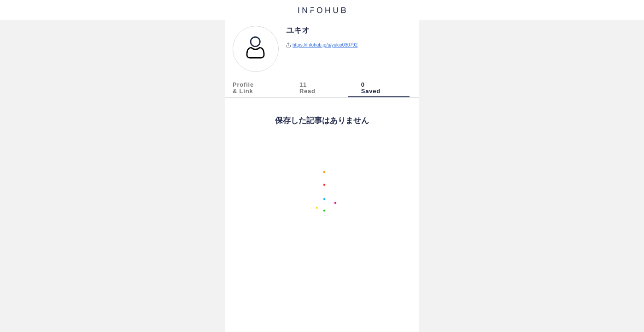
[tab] (259, 89)
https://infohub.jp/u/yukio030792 (325, 45)
